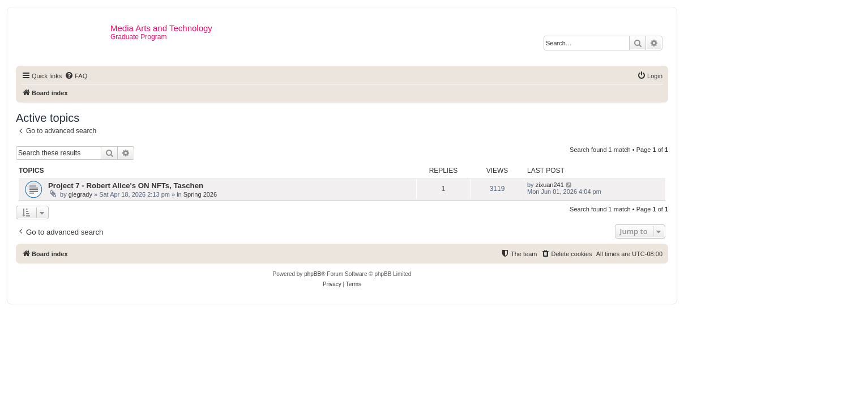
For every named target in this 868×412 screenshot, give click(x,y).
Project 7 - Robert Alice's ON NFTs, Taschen (126, 186)
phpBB (313, 274)
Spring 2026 (200, 194)
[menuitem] (76, 76)
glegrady (80, 194)
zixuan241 (550, 185)
